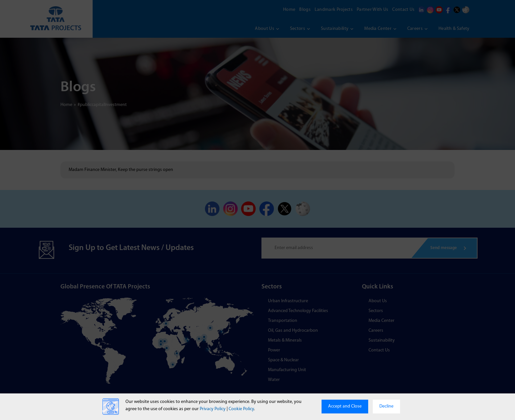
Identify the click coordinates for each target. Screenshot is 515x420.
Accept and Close (345, 406)
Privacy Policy (213, 409)
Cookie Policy (241, 409)
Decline (386, 406)
